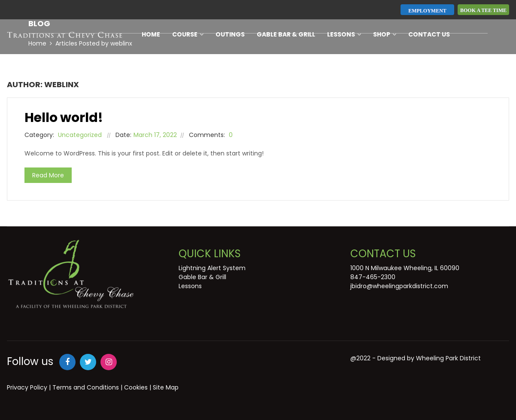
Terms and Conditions (86, 387)
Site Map (166, 387)
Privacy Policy (27, 387)
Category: (39, 135)
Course (188, 34)
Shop (385, 34)
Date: (123, 135)
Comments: (207, 135)
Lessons (344, 34)
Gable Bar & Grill (286, 34)
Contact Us (429, 34)
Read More (48, 175)
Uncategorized (80, 135)
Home (151, 34)
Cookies (136, 387)
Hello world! (64, 118)
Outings (230, 34)
